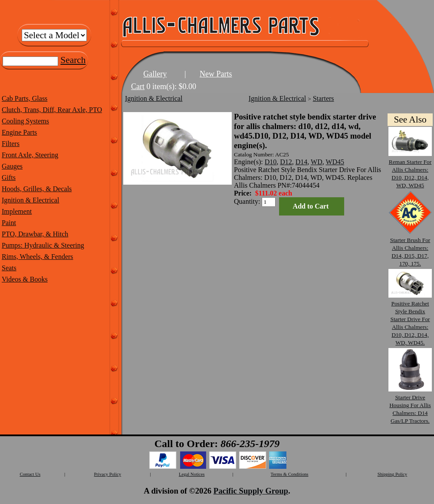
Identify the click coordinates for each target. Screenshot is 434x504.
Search (73, 60)
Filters (11, 144)
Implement (17, 211)
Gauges (12, 166)
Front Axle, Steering (30, 155)
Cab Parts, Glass (25, 98)
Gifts (9, 177)
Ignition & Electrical (30, 200)
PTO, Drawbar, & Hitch (35, 234)
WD (317, 162)
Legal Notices (192, 474)
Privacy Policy (108, 474)
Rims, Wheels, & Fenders (38, 257)
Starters (324, 98)
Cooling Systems (25, 121)
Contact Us (30, 474)
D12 (286, 162)
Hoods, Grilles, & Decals (37, 189)
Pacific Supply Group (251, 491)
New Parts (216, 74)
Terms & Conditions (290, 474)
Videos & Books (25, 279)
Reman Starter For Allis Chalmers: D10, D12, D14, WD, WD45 (410, 170)
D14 (302, 162)
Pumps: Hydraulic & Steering (43, 245)
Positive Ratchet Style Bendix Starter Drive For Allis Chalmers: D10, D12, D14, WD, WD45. (410, 319)
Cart (138, 86)
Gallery (155, 74)
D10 (271, 162)
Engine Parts (19, 132)
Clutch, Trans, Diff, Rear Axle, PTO (52, 110)
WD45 (335, 162)
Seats (9, 268)
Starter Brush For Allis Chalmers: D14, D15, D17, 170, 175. (410, 248)
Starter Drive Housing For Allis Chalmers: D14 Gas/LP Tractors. (410, 405)
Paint (9, 223)
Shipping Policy (392, 474)
